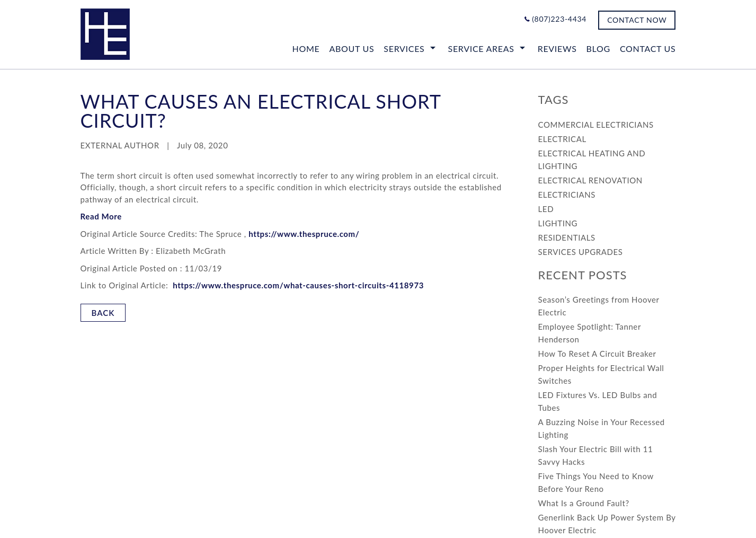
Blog (598, 48)
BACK (103, 313)
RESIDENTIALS (567, 237)
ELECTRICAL (562, 139)
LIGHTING (558, 223)
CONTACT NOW (637, 20)
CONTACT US (648, 48)
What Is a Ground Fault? (584, 503)
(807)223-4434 (559, 19)
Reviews (557, 48)
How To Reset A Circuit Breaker (597, 354)
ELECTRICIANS (567, 195)
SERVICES (404, 48)
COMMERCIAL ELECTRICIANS (596, 125)
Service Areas (481, 48)
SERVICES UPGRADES (581, 252)
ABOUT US (352, 48)
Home (306, 48)
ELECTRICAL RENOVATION (590, 180)
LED (546, 209)
